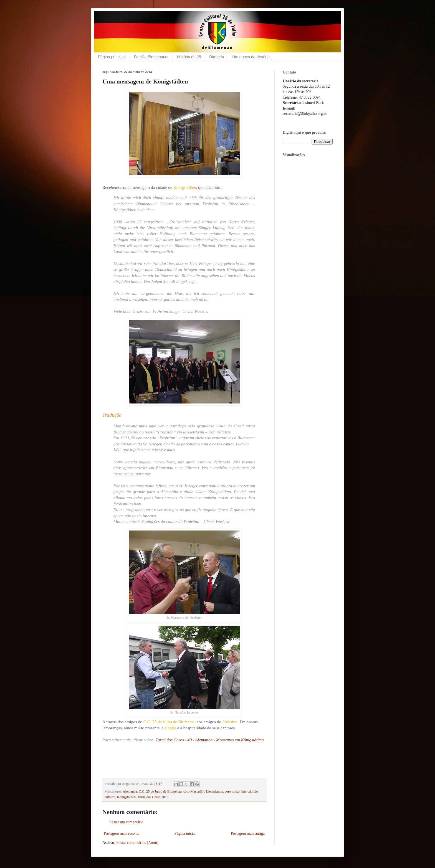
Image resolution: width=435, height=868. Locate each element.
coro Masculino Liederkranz (203, 791)
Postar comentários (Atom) (137, 843)
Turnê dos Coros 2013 (153, 797)
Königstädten (126, 797)
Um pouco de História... (252, 57)
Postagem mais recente (122, 833)
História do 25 (189, 57)
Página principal (112, 57)
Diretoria (217, 57)
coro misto (232, 791)
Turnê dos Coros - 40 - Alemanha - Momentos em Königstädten (210, 740)
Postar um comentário (126, 822)
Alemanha (130, 791)
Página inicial (185, 833)
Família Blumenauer (151, 57)
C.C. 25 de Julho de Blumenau (160, 791)
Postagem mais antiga (248, 833)
